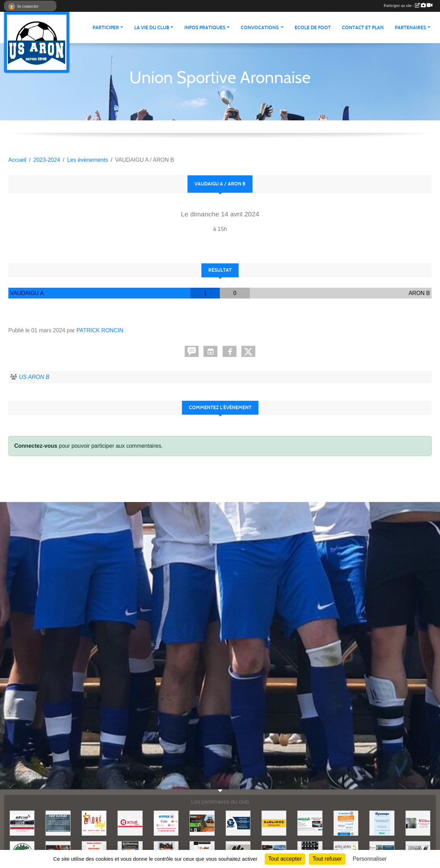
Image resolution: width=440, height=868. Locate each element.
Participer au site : (408, 6)
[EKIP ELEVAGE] (58, 823)
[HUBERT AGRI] (202, 823)
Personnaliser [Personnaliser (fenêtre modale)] (370, 859)
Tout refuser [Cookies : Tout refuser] (327, 859)
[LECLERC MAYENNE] (346, 823)
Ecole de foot (313, 28)
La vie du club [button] (152, 28)
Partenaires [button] (410, 28)
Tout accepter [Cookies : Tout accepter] (285, 859)
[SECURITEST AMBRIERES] (310, 823)
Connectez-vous (36, 446)
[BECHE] (22, 823)
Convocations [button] (260, 28)
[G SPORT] (238, 823)
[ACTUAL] (130, 823)
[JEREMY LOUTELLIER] (418, 823)
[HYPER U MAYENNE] (166, 823)
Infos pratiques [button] (205, 28)
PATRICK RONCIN (100, 330)
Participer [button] (106, 28)
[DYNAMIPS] (382, 823)
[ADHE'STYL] (94, 823)
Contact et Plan (363, 28)
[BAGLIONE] (274, 823)
